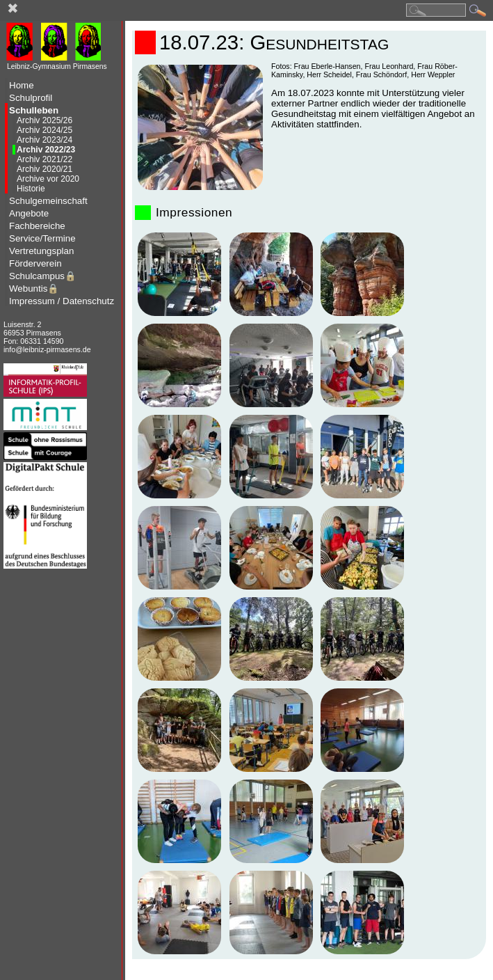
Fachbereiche (37, 226)
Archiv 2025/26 (45, 120)
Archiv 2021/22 (45, 159)
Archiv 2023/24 (45, 140)
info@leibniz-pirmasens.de (47, 349)
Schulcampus (43, 276)
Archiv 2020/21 (45, 169)
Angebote (29, 213)
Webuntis (34, 289)
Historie (31, 189)
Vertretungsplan (41, 251)
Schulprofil (31, 98)
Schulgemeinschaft (48, 201)
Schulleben (34, 110)
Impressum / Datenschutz (62, 301)
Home (22, 85)
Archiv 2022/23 (46, 150)
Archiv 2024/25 (45, 130)
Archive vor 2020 (48, 179)
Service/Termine (42, 238)
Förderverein (35, 263)
